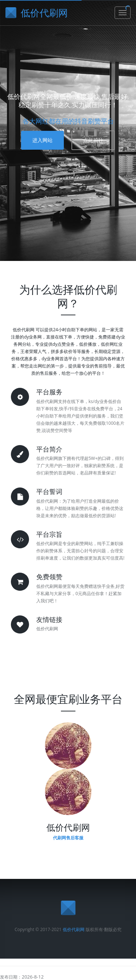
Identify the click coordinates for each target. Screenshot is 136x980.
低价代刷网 (74, 929)
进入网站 (42, 140)
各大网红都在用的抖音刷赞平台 (68, 121)
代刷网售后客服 (68, 838)
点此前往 (93, 140)
